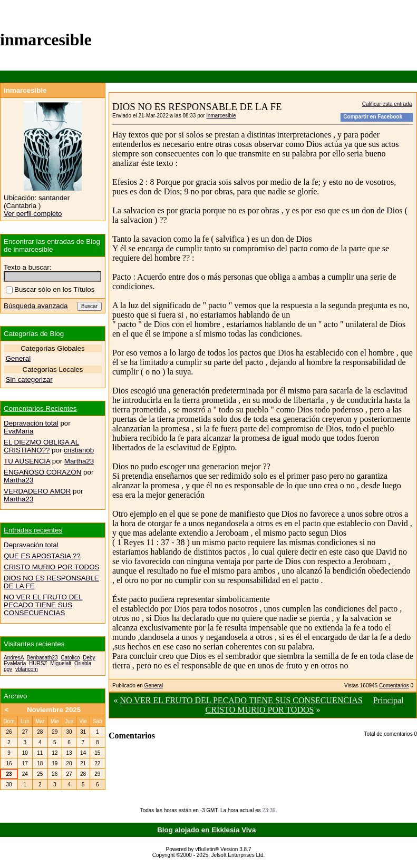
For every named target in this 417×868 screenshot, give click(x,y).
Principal (389, 700)
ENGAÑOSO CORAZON (42, 472)
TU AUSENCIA (27, 461)
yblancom (27, 669)
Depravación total (31, 423)
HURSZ (38, 663)
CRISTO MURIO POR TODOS (260, 710)
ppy (8, 669)
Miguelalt (61, 663)
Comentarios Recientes (40, 408)
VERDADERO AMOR (37, 491)
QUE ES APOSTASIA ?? (42, 556)
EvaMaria (18, 431)
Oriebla (83, 663)
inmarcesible (221, 116)
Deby (89, 658)
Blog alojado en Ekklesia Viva (206, 830)
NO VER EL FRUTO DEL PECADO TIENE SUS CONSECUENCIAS (241, 700)
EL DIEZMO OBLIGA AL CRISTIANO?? (41, 446)
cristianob (79, 450)
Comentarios (394, 685)
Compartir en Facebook (373, 117)
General (154, 685)
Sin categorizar (29, 379)
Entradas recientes (33, 530)
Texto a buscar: (27, 267)
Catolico (70, 658)
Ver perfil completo (33, 214)
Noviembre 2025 (54, 710)
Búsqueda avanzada (36, 306)
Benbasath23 (42, 658)
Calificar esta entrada (387, 104)
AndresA (14, 658)
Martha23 (79, 461)
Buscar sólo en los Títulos (50, 289)
